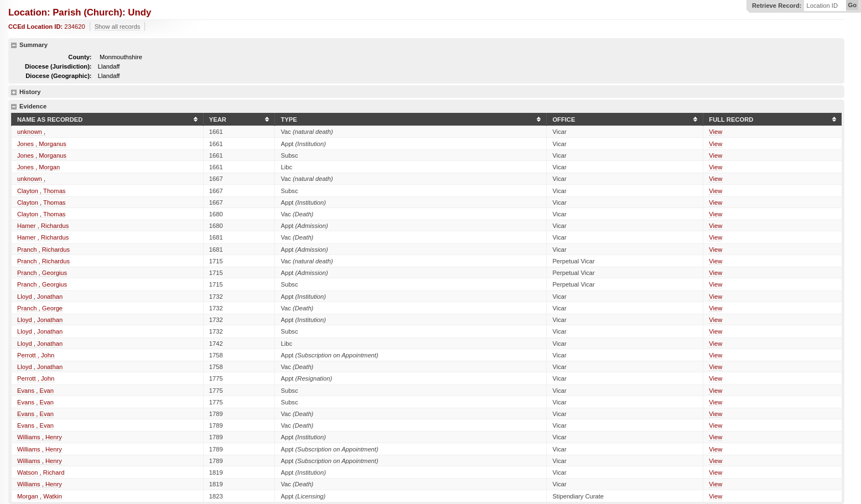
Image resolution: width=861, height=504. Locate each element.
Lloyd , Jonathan (40, 297)
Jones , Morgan (38, 167)
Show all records (118, 27)
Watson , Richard (41, 472)
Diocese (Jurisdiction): (58, 66)
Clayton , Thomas (41, 191)
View (715, 132)
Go (852, 5)
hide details (14, 45)
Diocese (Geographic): (58, 76)
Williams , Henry (40, 437)
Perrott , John (36, 355)
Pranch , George (40, 308)
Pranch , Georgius (42, 273)
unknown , (31, 132)
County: (80, 57)
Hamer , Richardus (43, 226)
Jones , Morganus (42, 144)
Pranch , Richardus (43, 250)
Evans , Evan (35, 391)
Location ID (822, 6)
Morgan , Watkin (40, 496)
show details (14, 92)
